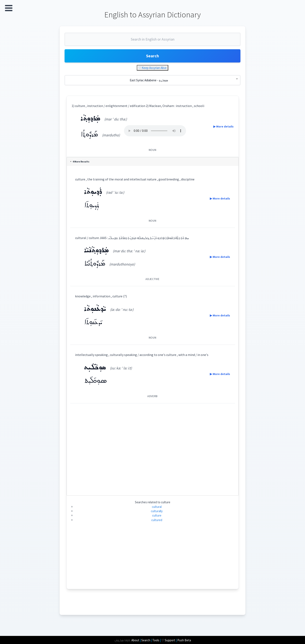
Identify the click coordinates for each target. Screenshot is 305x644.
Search (152, 56)
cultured (157, 520)
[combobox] (152, 41)
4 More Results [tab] (80, 162)
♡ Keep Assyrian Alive (152, 68)
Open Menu (9, 8)
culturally (157, 511)
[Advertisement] (153, 448)
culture (157, 515)
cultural (157, 507)
